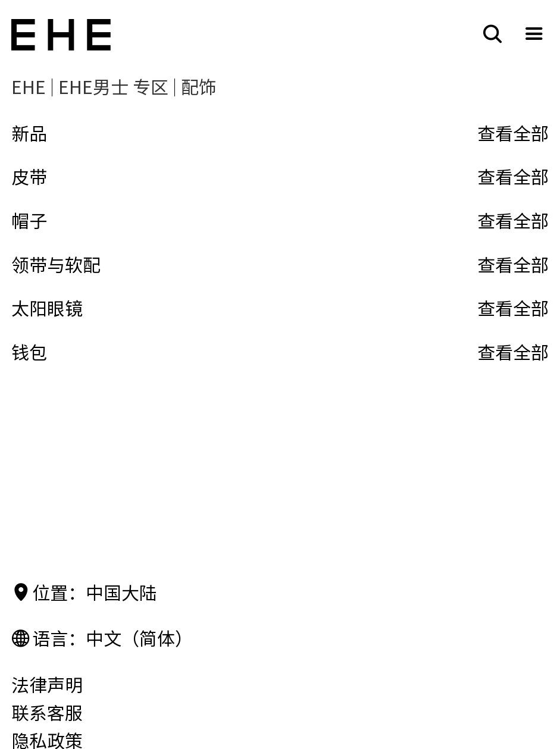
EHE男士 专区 (113, 87)
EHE (29, 87)
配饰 (199, 87)
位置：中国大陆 (84, 593)
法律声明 (47, 685)
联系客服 (47, 713)
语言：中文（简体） (102, 639)
